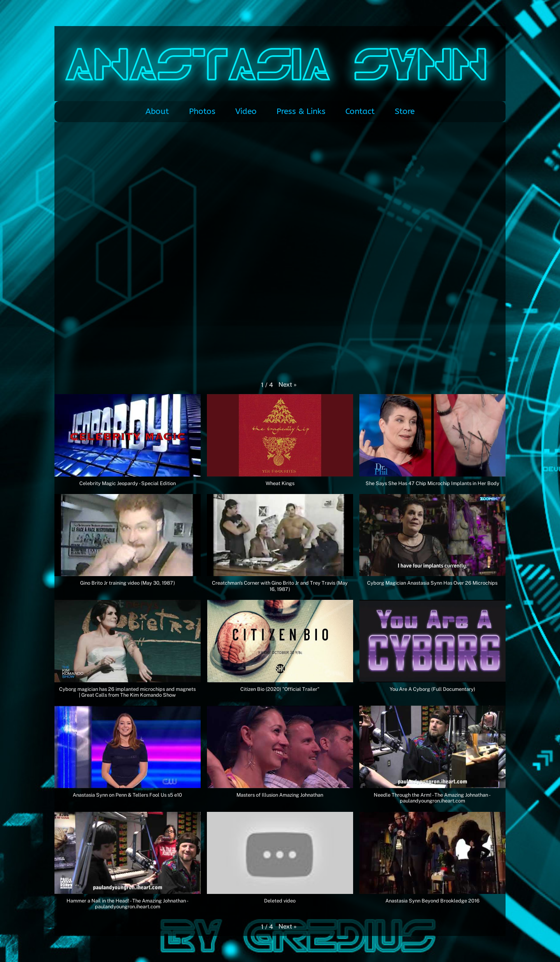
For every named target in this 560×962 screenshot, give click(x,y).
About (157, 111)
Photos (202, 111)
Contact (360, 111)
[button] (288, 385)
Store (405, 111)
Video (246, 111)
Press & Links (301, 111)
